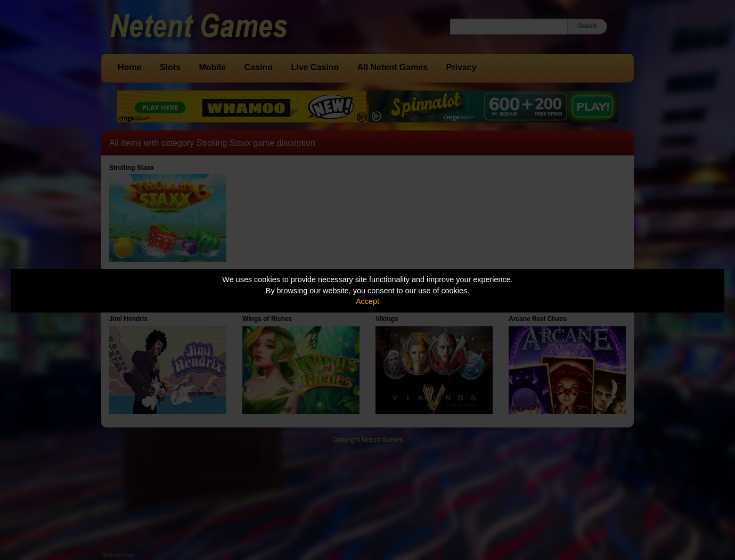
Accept (367, 301)
